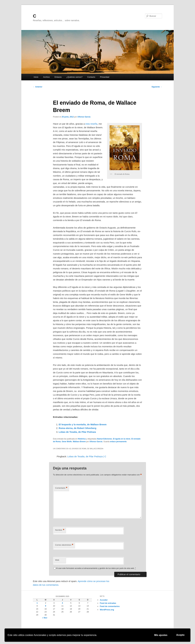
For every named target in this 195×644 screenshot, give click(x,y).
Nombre (60, 530)
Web (57, 560)
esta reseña (91, 124)
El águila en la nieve (122, 439)
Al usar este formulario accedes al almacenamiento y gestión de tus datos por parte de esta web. (96, 568)
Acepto (180, 635)
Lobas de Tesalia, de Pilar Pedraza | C (87, 456)
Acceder (104, 600)
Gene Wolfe (67, 442)
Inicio (36, 77)
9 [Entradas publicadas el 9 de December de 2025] (46, 606)
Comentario (61, 488)
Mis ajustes (161, 635)
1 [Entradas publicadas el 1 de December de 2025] (37, 603)
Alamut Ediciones (104, 439)
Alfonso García (84, 117)
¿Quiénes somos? (74, 77)
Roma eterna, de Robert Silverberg (77, 428)
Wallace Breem (79, 442)
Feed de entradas (108, 603)
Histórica (82, 439)
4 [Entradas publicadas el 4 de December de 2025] (62, 603)
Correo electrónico (64, 545)
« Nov (45, 618)
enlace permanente (118, 442)
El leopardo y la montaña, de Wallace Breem (83, 424)
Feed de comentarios (110, 606)
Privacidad (105, 77)
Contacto (91, 77)
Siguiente (157, 87)
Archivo (46, 77)
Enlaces (58, 77)
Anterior (38, 87)
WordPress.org (107, 610)
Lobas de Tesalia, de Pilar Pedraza (77, 432)
